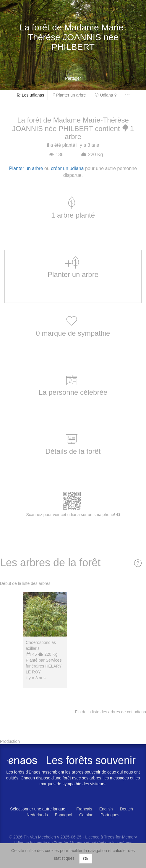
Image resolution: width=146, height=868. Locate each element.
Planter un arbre (69, 95)
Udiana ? (106, 95)
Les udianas (30, 95)
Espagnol (64, 815)
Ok (86, 859)
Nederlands (37, 815)
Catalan (86, 815)
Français (84, 809)
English (106, 809)
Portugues (110, 815)
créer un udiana (67, 168)
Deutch (126, 809)
